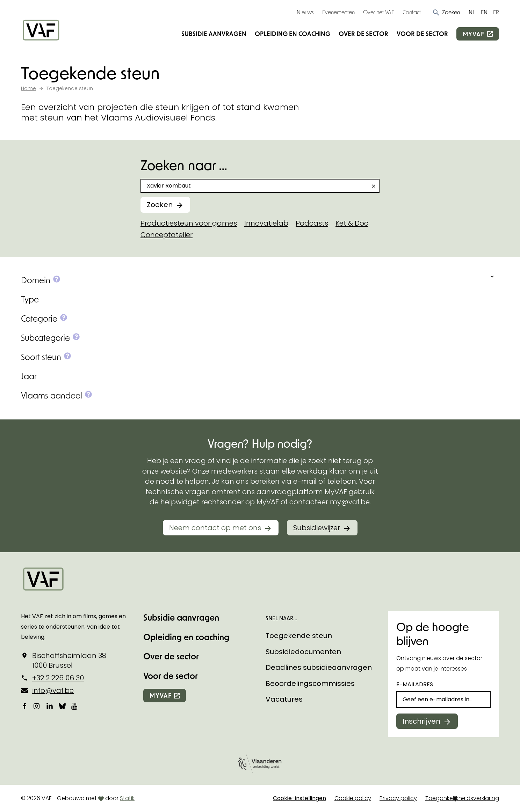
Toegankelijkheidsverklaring (462, 798)
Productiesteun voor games (189, 223)
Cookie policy (353, 798)
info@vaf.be (53, 690)
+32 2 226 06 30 (58, 678)
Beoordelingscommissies (310, 683)
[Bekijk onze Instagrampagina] (37, 706)
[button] (446, 12)
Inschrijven (421, 721)
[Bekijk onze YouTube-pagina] (75, 706)
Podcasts (312, 223)
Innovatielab (266, 223)
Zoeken (160, 205)
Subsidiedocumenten (303, 652)
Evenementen (338, 12)
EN (484, 12)
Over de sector (363, 34)
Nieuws (305, 12)
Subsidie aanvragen (214, 34)
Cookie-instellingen (299, 798)
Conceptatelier (167, 235)
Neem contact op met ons (215, 528)
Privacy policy (398, 798)
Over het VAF (379, 12)
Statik (127, 798)
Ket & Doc (352, 223)
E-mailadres (415, 684)
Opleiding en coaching (292, 34)
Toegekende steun (299, 636)
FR (496, 12)
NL (472, 12)
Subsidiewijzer (317, 528)
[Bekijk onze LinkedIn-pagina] (50, 706)
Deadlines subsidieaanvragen (319, 667)
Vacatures (284, 699)
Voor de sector (422, 34)
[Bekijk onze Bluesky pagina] (62, 706)
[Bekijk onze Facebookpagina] (24, 706)
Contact (412, 12)
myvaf (474, 34)
